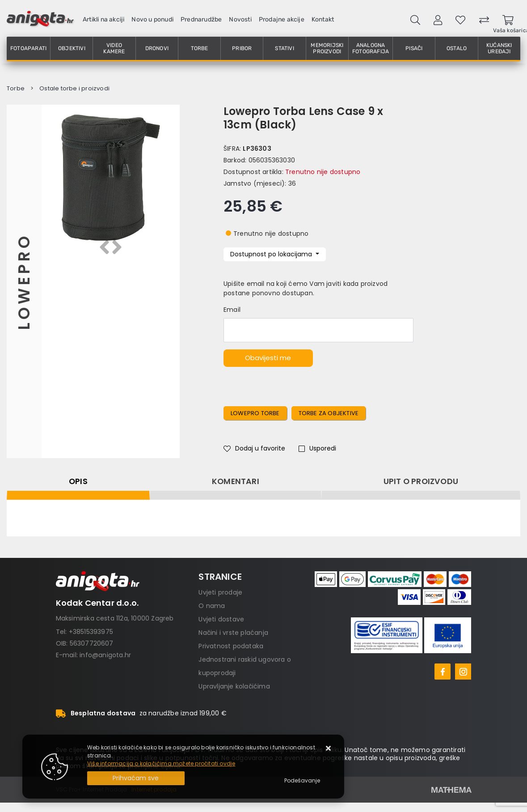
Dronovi (157, 48)
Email (232, 310)
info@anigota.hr (105, 655)
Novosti (240, 19)
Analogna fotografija (371, 48)
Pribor (242, 48)
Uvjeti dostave (221, 619)
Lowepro (24, 281)
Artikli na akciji (103, 19)
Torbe (200, 48)
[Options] (302, 781)
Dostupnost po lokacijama (272, 254)
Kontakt (323, 19)
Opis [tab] (78, 481)
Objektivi (72, 48)
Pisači (414, 48)
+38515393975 (91, 632)
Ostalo (457, 48)
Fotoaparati (28, 48)
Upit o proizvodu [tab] (421, 481)
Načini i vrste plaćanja (233, 633)
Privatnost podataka (231, 646)
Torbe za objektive (329, 413)
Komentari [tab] (236, 481)
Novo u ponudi (152, 19)
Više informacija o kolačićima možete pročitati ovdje (161, 763)
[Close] (136, 778)
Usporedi (317, 448)
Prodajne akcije (282, 19)
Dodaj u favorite (254, 448)
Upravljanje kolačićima (234, 686)
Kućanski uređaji (499, 48)
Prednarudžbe (201, 19)
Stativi (284, 48)
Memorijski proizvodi (327, 48)
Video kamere (114, 48)
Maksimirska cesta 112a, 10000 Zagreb (115, 618)
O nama (212, 606)
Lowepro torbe (255, 413)
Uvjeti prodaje (220, 592)
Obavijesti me (268, 358)
